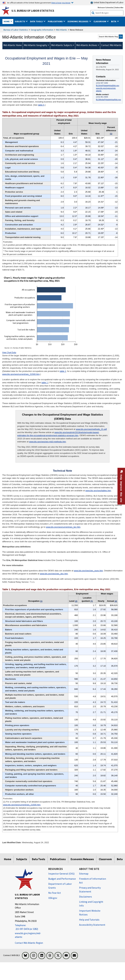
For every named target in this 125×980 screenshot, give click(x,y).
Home (8, 859)
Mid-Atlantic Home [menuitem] (13, 45)
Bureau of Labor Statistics (16, 30)
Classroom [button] (100, 21)
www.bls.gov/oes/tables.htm (98, 491)
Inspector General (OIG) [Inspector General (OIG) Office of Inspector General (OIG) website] (61, 874)
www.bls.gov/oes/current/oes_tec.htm (63, 527)
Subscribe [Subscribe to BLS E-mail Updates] (119, 7)
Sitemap (84, 874)
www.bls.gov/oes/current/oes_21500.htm (21, 374)
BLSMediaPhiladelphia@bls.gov (109, 100)
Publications (58, 859)
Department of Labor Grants (60, 886)
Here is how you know (61, 3)
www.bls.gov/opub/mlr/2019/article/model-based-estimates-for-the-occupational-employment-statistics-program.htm (58, 434)
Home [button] (7, 21)
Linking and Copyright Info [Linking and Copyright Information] (91, 904)
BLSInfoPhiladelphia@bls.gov (108, 86)
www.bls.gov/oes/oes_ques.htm (88, 571)
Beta (120, 859)
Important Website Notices (90, 913)
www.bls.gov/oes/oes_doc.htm (54, 574)
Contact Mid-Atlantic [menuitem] (111, 45)
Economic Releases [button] (78, 21)
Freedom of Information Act (93, 881)
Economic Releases (82, 859)
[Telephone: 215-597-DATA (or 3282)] (29, 927)
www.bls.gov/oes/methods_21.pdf (91, 429)
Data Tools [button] (37, 21)
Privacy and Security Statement (90, 890)
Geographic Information (42, 30)
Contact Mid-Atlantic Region (29, 943)
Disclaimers (86, 897)
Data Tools (39, 859)
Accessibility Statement (92, 925)
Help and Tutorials (89, 920)
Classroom (105, 859)
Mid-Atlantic (62, 30)
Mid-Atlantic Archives (87, 45)
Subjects (22, 859)
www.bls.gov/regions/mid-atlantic (106, 90)
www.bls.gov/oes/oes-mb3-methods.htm (47, 442)
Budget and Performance (62, 879)
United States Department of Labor (107, 3)
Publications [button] (55, 21)
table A (41, 105)
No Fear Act (55, 893)
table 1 (63, 371)
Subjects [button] (20, 21)
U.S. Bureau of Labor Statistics (33, 11)
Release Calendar (106, 7)
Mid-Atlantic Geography (35, 45)
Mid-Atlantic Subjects (62, 45)
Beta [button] (114, 21)
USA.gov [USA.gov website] (53, 898)
